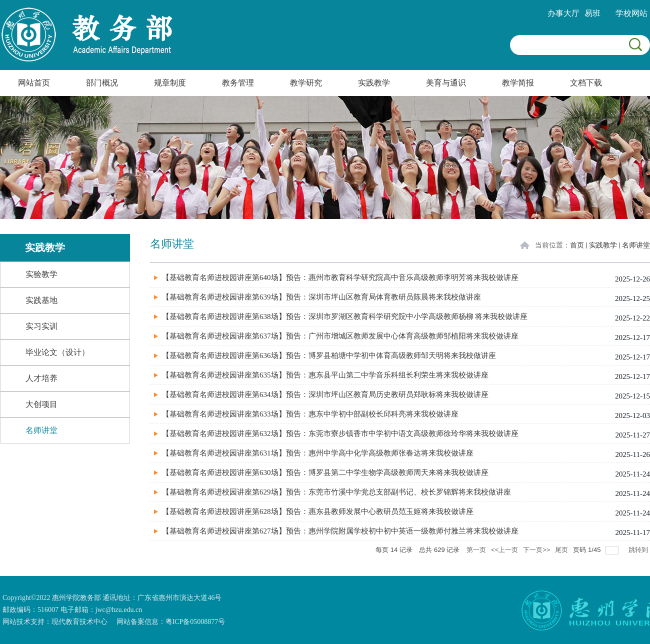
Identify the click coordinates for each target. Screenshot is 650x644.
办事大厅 (563, 13)
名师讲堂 (636, 245)
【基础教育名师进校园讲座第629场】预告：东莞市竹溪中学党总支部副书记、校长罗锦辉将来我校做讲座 (336, 492)
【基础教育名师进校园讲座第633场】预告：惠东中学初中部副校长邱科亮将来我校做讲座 (310, 414)
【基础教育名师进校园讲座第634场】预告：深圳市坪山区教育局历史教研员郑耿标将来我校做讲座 (325, 394)
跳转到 (639, 550)
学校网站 (631, 13)
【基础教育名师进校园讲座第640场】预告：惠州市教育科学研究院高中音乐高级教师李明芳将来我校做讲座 (340, 277)
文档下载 (586, 83)
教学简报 (518, 83)
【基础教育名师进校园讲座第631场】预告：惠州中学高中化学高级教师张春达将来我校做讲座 (318, 453)
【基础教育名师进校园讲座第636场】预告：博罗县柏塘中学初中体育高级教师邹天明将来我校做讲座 (329, 355)
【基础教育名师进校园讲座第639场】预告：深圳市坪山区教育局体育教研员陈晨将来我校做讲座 (321, 297)
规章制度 (170, 83)
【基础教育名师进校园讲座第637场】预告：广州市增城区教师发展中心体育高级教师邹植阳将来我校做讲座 (340, 336)
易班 (592, 13)
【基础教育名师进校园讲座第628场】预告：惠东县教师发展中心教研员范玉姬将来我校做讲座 (318, 511)
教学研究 (306, 83)
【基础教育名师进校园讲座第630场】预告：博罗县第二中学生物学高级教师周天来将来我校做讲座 (325, 472)
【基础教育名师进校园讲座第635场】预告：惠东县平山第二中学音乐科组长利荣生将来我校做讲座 (325, 375)
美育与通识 (446, 83)
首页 (577, 245)
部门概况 (102, 83)
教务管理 (238, 83)
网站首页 (34, 83)
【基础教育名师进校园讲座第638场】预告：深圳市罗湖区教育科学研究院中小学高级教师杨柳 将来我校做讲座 (345, 316)
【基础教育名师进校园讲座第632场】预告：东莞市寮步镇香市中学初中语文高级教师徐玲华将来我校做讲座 (340, 433)
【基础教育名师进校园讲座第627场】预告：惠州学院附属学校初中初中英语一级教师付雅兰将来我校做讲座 (340, 531)
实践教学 (374, 83)
